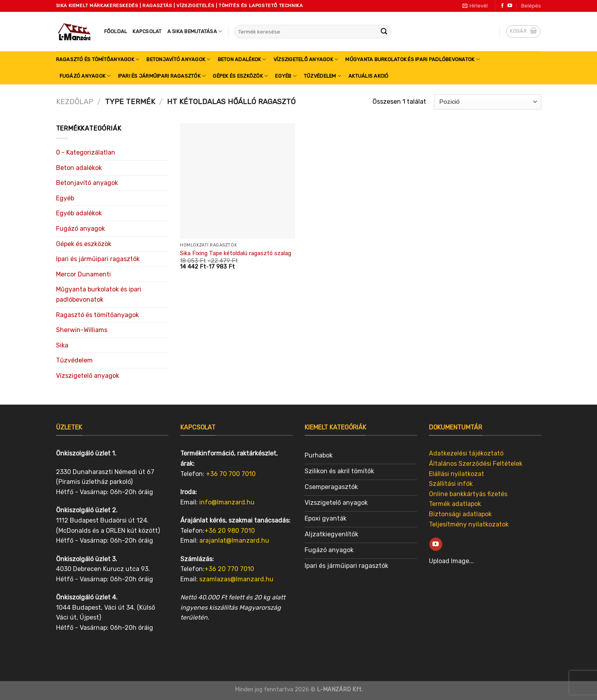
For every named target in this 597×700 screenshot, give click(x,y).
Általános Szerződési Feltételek (476, 464)
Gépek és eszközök (240, 76)
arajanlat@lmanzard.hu (234, 540)
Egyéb (286, 76)
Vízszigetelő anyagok (306, 59)
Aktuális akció (369, 76)
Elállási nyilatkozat (457, 474)
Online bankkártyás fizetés (468, 494)
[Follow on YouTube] (510, 6)
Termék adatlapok (455, 504)
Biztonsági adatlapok (460, 514)
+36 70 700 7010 (231, 474)
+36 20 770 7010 (229, 569)
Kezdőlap (75, 102)
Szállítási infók (451, 484)
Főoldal (116, 31)
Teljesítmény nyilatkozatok (469, 524)
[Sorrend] (488, 102)
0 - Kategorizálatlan (86, 152)
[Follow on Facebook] (502, 6)
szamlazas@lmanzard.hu (236, 579)
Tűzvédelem (323, 76)
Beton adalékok (242, 59)
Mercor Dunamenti (83, 274)
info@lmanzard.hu (227, 502)
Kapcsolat (147, 31)
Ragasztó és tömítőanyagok (98, 59)
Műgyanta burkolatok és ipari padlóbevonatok (412, 59)
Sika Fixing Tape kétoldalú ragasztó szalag (236, 253)
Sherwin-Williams (82, 330)
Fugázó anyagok (85, 76)
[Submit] (384, 32)
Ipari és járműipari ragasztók (162, 76)
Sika (62, 345)
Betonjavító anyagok (178, 59)
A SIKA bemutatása (195, 31)
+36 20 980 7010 (230, 531)
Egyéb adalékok (79, 213)
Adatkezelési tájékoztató (466, 453)
